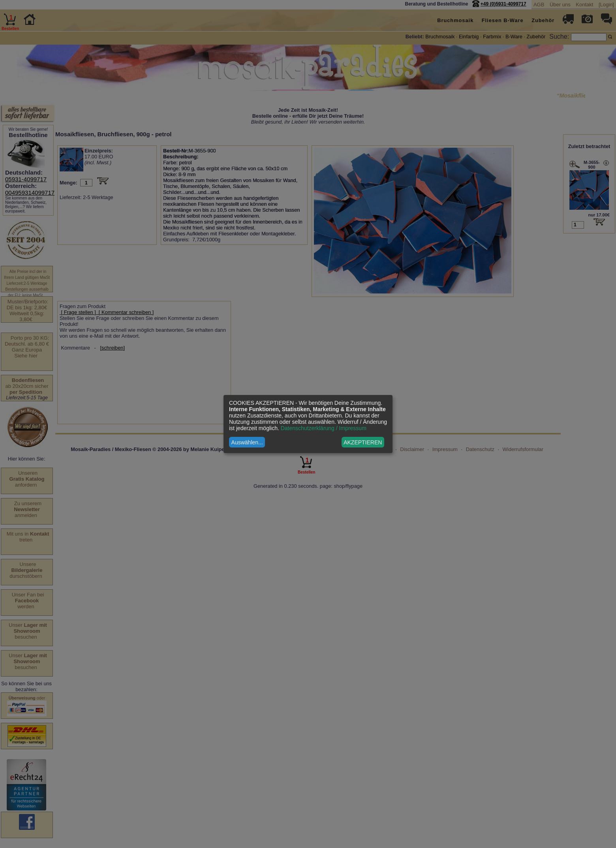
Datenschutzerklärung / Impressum (324, 428)
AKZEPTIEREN (363, 442)
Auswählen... (247, 442)
